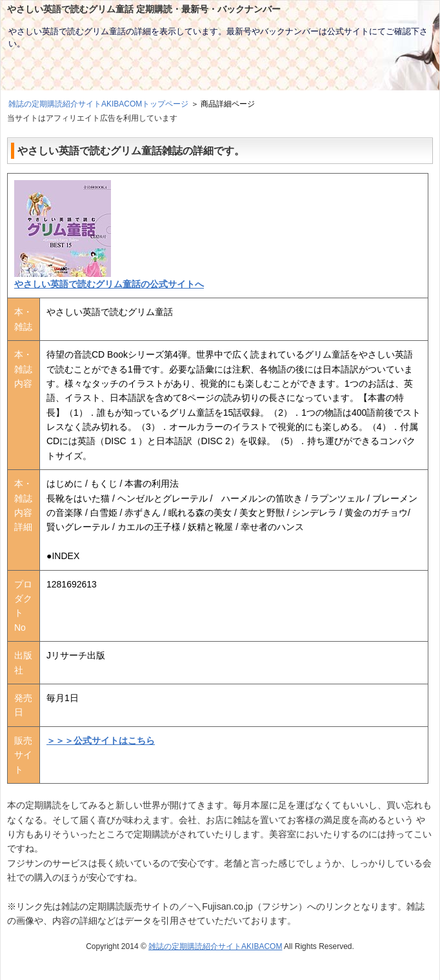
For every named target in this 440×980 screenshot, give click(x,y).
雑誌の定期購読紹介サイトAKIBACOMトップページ (98, 104)
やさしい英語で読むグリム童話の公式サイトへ (109, 284)
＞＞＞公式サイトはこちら (101, 740)
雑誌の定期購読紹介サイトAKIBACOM (215, 946)
